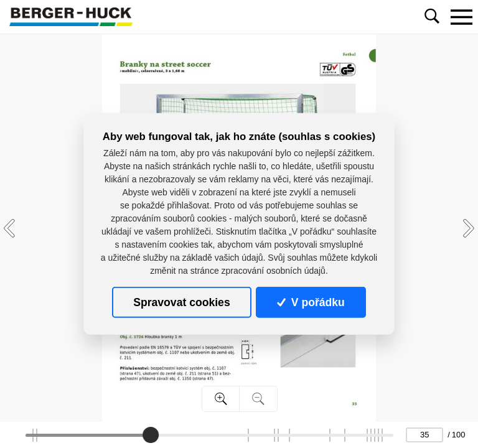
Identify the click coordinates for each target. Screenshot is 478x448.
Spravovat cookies (181, 302)
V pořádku (311, 302)
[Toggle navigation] (461, 17)
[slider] (151, 435)
